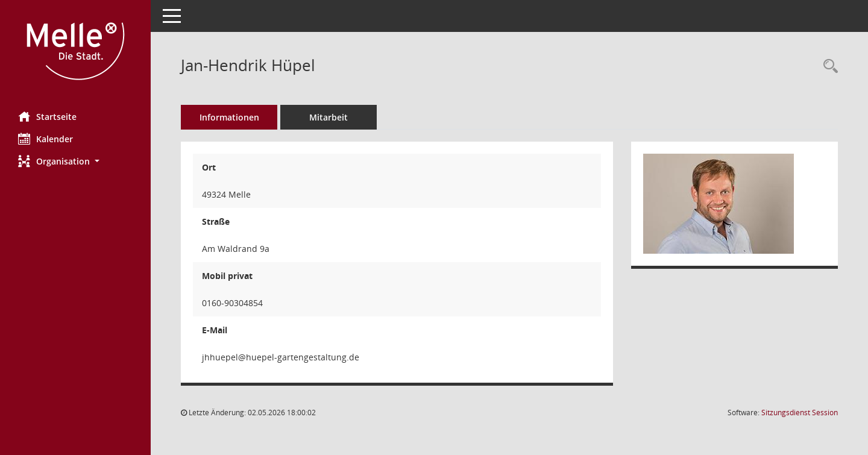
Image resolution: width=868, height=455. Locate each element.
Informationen (229, 117)
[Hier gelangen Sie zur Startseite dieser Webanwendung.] (75, 51)
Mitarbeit (329, 117)
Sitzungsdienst (800, 413)
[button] (75, 161)
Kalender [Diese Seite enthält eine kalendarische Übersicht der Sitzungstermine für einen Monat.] (46, 139)
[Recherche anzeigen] (828, 67)
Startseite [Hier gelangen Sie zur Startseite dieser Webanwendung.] (47, 116)
